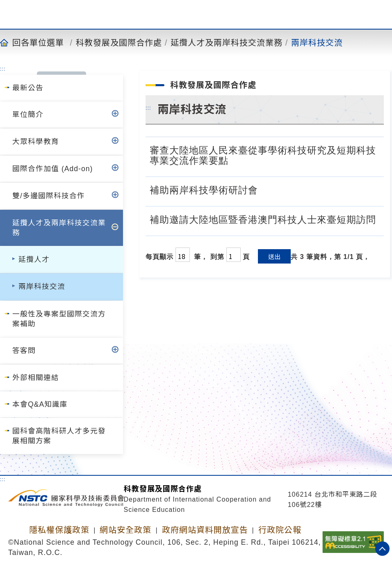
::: (3, 69)
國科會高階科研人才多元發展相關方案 (59, 436)
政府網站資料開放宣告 (205, 530)
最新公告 (28, 88)
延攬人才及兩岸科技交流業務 (227, 42)
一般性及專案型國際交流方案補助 (59, 319)
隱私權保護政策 (59, 530)
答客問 (24, 351)
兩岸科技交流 (317, 42)
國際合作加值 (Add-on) (52, 169)
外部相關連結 (36, 378)
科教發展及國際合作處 (119, 42)
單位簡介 (28, 115)
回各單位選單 (38, 42)
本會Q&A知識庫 (40, 404)
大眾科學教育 (36, 142)
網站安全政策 (125, 530)
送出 (274, 256)
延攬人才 (34, 259)
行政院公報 (280, 530)
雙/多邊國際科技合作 (49, 196)
